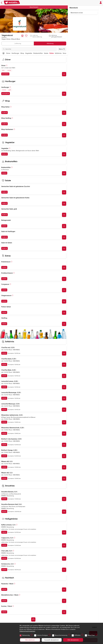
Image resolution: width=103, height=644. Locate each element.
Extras (52, 53)
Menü (62, 49)
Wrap (22, 53)
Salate (46, 53)
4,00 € (4, 353)
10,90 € (5, 215)
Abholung (50, 43)
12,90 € (5, 113)
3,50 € (4, 445)
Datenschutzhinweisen (27, 631)
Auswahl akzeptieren (52, 640)
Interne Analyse (43, 635)
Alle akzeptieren (73, 640)
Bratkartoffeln (38, 53)
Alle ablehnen (30, 640)
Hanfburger (15, 53)
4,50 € (4, 589)
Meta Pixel (91, 635)
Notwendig (26, 635)
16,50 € (5, 154)
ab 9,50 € (5, 74)
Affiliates (78, 635)
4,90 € (4, 312)
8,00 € (4, 511)
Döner (8, 53)
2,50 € (4, 267)
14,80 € (4, 192)
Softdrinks (58, 53)
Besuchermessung (61, 635)
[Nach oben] (3, 53)
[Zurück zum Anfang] (33, 619)
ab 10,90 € (6, 94)
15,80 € (5, 237)
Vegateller (29, 53)
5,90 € (4, 173)
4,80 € (4, 612)
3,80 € (4, 532)
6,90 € (4, 226)
